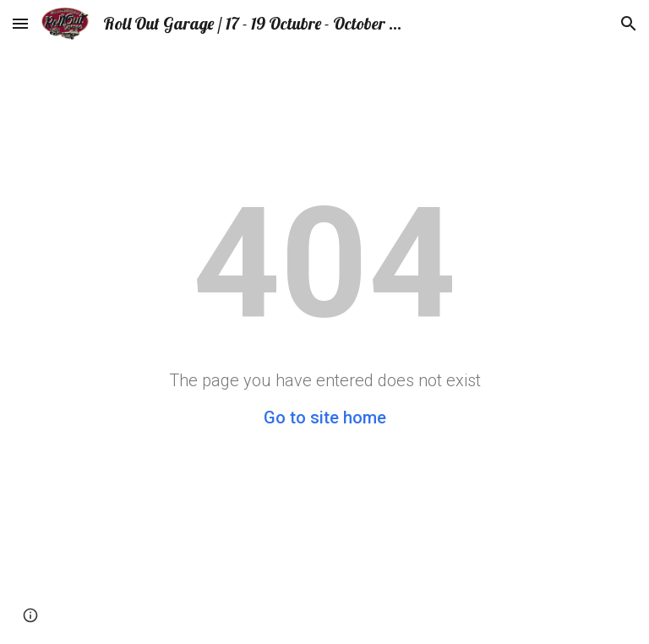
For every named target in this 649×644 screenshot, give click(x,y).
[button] (20, 23)
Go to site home (325, 418)
